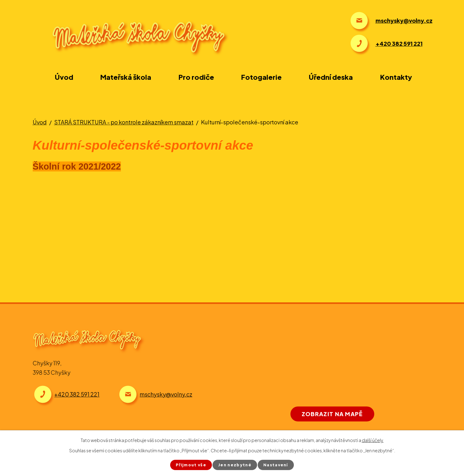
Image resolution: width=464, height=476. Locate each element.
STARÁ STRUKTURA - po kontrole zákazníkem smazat (124, 122)
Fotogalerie (261, 77)
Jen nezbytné (236, 464)
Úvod (64, 77)
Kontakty (396, 77)
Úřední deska (331, 77)
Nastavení (281, 464)
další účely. (373, 440)
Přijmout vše (187, 464)
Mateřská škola (126, 77)
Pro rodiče (196, 77)
